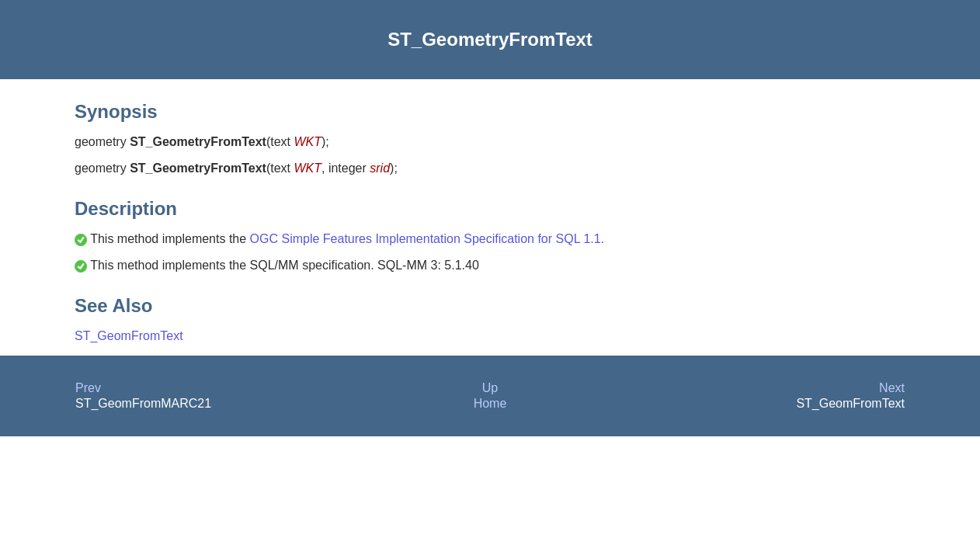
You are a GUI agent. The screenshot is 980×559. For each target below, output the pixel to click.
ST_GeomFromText (129, 336)
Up (490, 388)
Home (490, 403)
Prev (88, 388)
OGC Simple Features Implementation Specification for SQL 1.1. (427, 239)
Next (892, 388)
